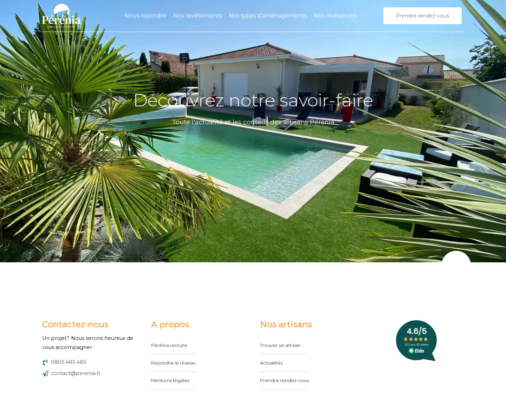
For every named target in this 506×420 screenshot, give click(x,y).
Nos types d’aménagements (268, 16)
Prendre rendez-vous (284, 380)
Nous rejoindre (145, 16)
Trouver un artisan (280, 345)
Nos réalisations (335, 16)
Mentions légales (170, 380)
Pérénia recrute (169, 345)
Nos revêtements (197, 16)
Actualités (271, 363)
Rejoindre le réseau (173, 363)
